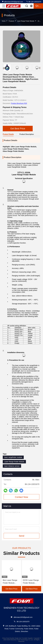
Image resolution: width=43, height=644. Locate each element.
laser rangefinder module (13, 457)
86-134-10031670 (34, 2)
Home (4, 21)
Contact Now (21, 497)
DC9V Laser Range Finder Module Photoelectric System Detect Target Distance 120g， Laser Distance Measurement (32, 582)
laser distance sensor (12, 466)
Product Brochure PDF (19, 103)
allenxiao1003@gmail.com (12, 2)
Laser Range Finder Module (26, 21)
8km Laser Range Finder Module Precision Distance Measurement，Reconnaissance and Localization (11, 582)
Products (11, 21)
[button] (40, 68)
